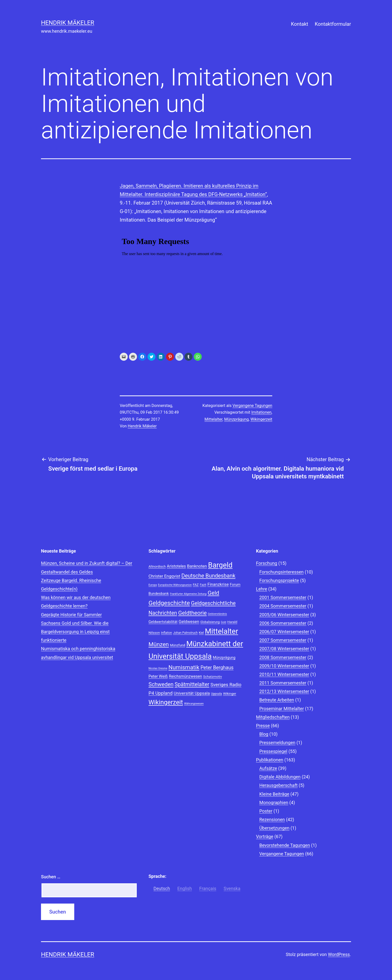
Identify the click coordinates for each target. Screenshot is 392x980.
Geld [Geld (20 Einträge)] (213, 593)
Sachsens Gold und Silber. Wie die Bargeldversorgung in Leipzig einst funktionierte (75, 632)
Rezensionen (272, 819)
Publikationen (270, 760)
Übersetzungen (274, 828)
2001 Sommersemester (283, 597)
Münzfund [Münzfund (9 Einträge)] (178, 645)
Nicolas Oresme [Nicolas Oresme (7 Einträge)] (158, 668)
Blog (264, 734)
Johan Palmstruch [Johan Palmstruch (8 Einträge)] (185, 633)
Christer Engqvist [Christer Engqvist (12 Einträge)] (164, 576)
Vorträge (265, 836)
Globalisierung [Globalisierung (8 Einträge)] (210, 622)
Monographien (274, 803)
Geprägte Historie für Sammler (71, 615)
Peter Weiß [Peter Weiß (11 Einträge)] (158, 676)
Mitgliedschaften (273, 717)
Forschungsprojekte (279, 580)
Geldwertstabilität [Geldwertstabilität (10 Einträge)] (163, 622)
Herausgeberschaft (278, 785)
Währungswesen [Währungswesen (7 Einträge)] (194, 704)
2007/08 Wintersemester (284, 649)
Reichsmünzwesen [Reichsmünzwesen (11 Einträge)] (185, 676)
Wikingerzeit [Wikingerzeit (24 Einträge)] (166, 702)
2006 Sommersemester (283, 623)
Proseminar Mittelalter (281, 709)
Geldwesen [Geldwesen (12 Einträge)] (189, 622)
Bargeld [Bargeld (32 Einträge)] (220, 565)
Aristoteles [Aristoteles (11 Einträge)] (176, 566)
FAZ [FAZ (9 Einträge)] (196, 585)
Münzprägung (236, 419)
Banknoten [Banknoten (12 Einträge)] (197, 566)
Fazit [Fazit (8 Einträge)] (203, 585)
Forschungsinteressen (281, 572)
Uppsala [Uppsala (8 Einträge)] (216, 694)
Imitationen (261, 412)
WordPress (339, 954)
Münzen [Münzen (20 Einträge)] (159, 644)
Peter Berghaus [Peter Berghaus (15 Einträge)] (217, 668)
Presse (263, 726)
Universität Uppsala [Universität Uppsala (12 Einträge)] (192, 693)
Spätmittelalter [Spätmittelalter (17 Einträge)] (192, 684)
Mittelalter (213, 419)
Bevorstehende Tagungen (285, 845)
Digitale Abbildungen (280, 777)
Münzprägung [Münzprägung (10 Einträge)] (224, 657)
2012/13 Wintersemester (284, 691)
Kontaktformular (333, 24)
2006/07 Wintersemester (284, 632)
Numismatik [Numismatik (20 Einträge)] (184, 667)
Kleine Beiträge (274, 794)
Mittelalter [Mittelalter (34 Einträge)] (222, 631)
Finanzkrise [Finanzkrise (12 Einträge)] (218, 584)
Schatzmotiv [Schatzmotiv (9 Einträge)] (213, 676)
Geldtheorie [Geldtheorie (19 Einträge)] (192, 613)
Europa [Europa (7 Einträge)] (153, 585)
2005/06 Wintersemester (284, 615)
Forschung (267, 563)
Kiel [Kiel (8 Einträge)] (201, 633)
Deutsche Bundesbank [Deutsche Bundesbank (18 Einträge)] (208, 576)
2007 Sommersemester (283, 640)
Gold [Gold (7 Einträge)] (223, 622)
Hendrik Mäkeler (68, 23)
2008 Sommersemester (283, 657)
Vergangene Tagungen (252, 406)
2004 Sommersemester (283, 606)
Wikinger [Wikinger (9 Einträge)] (229, 693)
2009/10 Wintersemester (284, 666)
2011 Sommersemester (283, 683)
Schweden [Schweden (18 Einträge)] (161, 684)
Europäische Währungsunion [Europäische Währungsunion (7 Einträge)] (175, 585)
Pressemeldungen (277, 743)
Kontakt (300, 24)
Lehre (262, 589)
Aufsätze (268, 768)
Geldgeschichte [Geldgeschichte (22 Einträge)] (169, 603)
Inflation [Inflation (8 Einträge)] (166, 633)
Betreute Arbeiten (277, 700)
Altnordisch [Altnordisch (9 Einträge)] (157, 566)
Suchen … (51, 877)
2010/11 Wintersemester (284, 674)
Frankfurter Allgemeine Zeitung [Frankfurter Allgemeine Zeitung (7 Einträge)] (188, 594)
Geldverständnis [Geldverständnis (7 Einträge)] (217, 614)
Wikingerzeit (261, 419)
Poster (266, 811)
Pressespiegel (273, 751)
